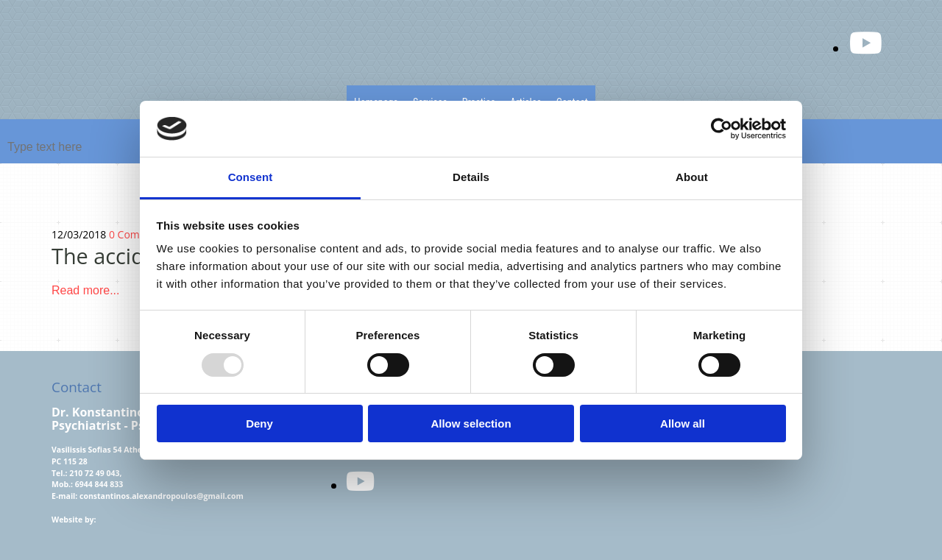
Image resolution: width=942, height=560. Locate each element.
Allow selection (471, 423)
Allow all (683, 423)
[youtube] (360, 481)
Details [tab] (471, 177)
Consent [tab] (251, 177)
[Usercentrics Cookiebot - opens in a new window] (722, 129)
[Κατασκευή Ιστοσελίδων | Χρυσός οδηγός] (63, 545)
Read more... (87, 290)
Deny (259, 423)
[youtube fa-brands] (866, 42)
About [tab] (692, 177)
